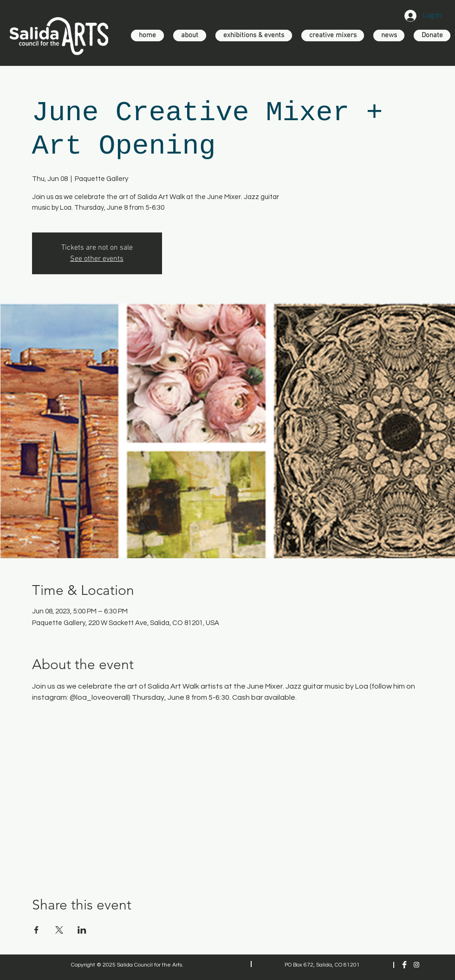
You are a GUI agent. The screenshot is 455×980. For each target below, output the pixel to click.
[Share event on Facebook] (36, 930)
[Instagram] (416, 965)
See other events (97, 259)
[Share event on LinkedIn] (82, 930)
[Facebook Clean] (404, 965)
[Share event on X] (59, 930)
